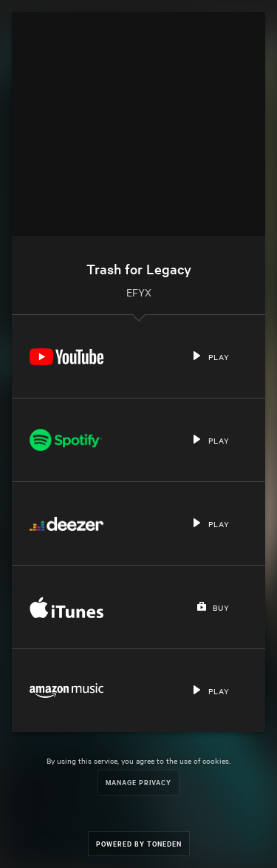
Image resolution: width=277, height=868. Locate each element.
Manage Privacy (138, 782)
